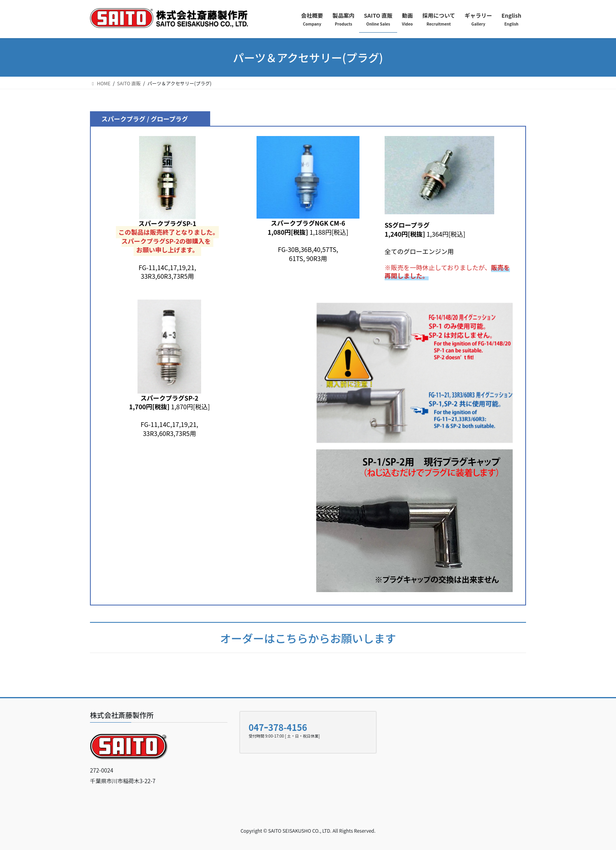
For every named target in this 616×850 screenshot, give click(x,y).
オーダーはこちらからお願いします (308, 638)
